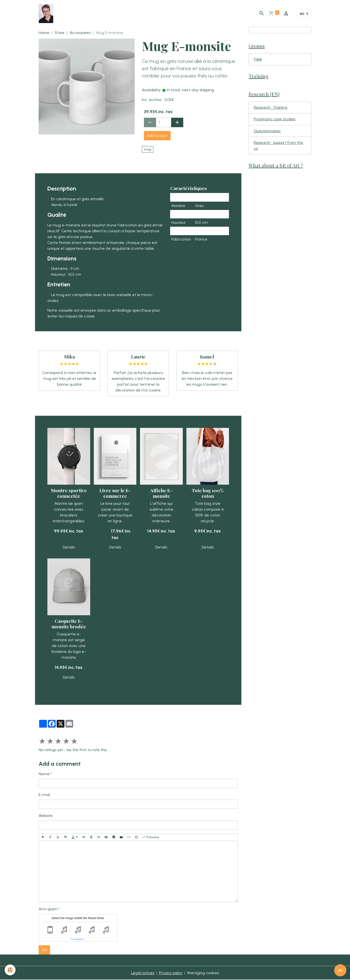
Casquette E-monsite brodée (69, 624)
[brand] (47, 14)
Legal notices (142, 973)
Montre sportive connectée (69, 493)
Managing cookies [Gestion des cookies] (203, 973)
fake (258, 60)
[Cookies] (10, 970)
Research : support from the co (279, 147)
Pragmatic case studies (275, 120)
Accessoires (80, 33)
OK (44, 950)
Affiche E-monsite (161, 493)
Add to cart (157, 136)
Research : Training (271, 108)
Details (69, 547)
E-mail (44, 795)
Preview (151, 838)
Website (46, 816)
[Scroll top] (340, 970)
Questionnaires (267, 132)
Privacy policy (171, 973)
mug (148, 150)
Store (60, 33)
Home (44, 33)
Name (44, 774)
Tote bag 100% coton (208, 493)
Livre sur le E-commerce (115, 493)
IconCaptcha (77, 939)
